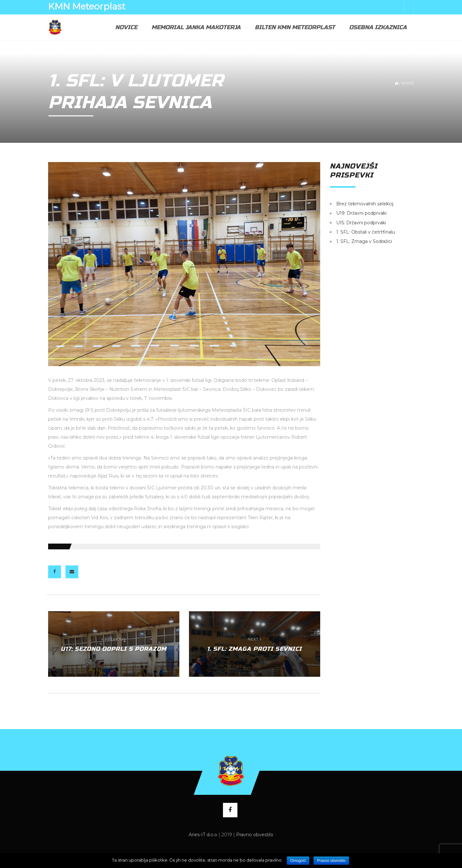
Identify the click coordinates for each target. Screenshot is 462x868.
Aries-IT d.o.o (203, 835)
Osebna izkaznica (378, 27)
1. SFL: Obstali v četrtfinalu (366, 232)
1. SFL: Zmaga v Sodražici (364, 242)
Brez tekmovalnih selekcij (365, 204)
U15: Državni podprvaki (361, 223)
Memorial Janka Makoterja (196, 27)
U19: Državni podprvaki (361, 213)
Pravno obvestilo (255, 835)
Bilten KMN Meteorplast (295, 27)
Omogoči (298, 861)
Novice (126, 27)
